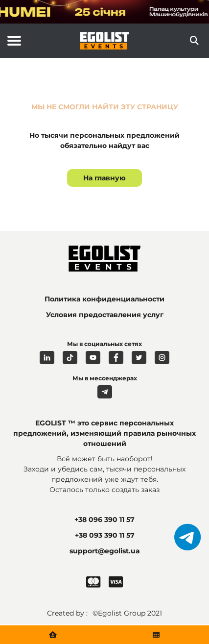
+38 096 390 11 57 (104, 520)
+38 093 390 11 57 (105, 535)
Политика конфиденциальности (104, 299)
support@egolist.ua (105, 551)
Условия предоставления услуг (105, 315)
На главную (104, 178)
